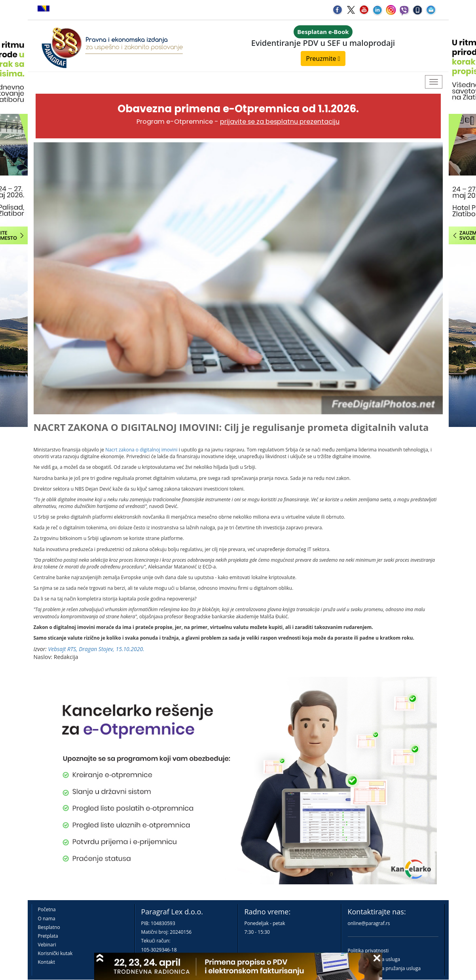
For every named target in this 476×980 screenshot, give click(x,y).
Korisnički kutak (55, 953)
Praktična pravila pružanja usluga (384, 968)
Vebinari (47, 945)
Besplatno (49, 927)
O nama (47, 919)
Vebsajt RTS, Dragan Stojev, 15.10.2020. (96, 649)
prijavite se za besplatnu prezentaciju (280, 122)
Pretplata (48, 936)
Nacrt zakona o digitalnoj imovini (141, 450)
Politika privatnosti (368, 951)
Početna (47, 909)
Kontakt (46, 962)
